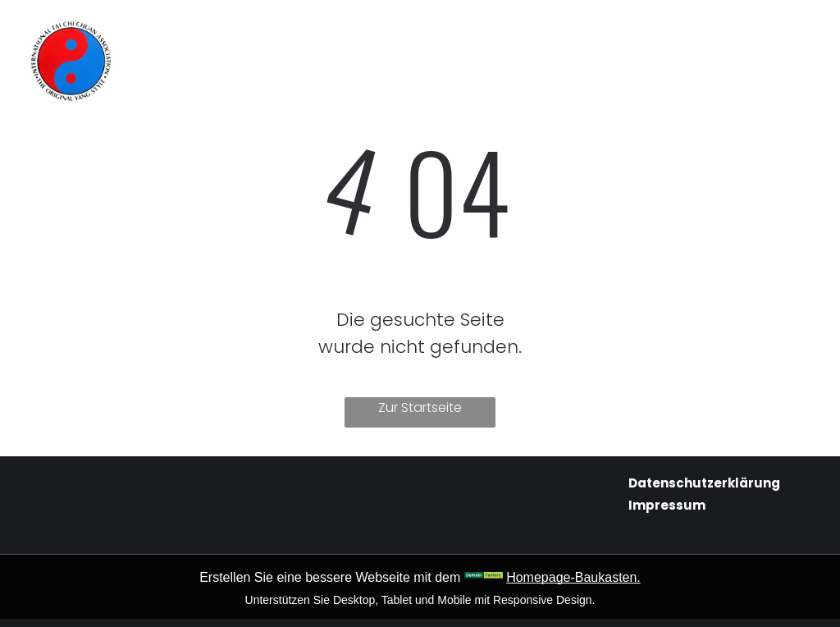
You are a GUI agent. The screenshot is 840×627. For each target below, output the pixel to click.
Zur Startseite (420, 407)
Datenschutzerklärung (704, 483)
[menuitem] (254, 34)
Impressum (667, 505)
